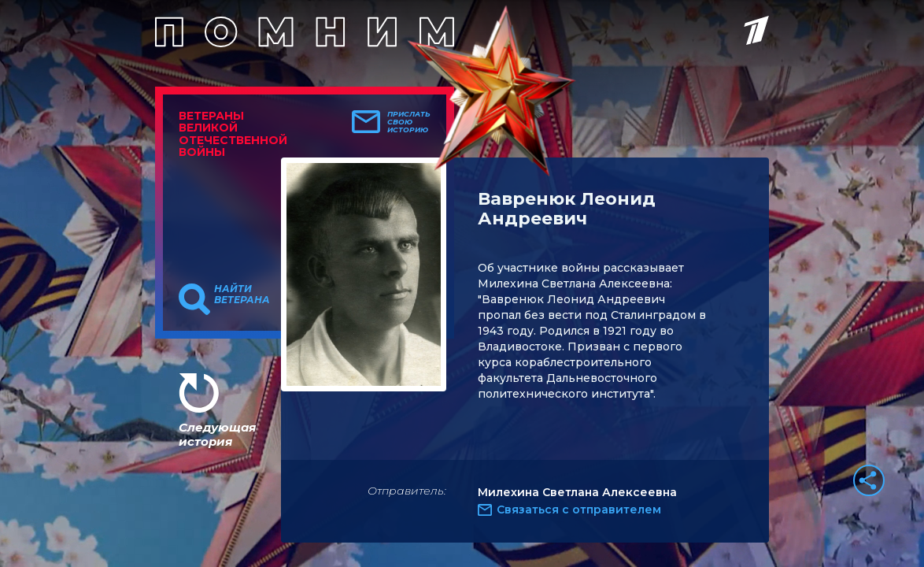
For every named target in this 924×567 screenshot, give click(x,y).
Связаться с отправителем (579, 510)
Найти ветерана (242, 295)
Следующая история (217, 434)
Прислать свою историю (409, 122)
